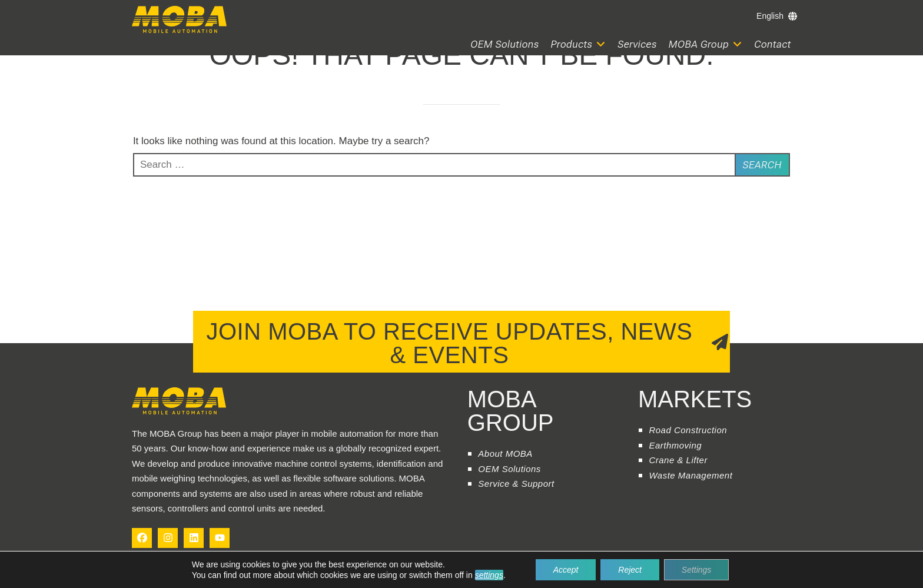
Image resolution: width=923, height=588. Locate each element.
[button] (579, 44)
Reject (630, 570)
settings (489, 575)
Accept (566, 570)
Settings (697, 570)
